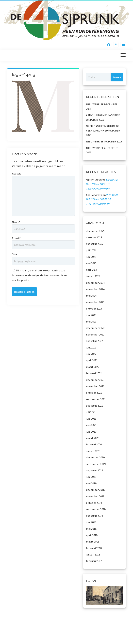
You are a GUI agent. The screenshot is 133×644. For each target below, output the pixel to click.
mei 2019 (91, 483)
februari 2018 (94, 548)
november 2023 (95, 302)
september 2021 (96, 399)
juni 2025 (91, 257)
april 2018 (92, 535)
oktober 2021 (94, 393)
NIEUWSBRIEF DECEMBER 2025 (102, 107)
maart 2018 (93, 541)
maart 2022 (93, 367)
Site (14, 254)
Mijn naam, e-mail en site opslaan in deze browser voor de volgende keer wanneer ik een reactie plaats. (40, 275)
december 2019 (95, 457)
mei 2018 (91, 529)
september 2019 (96, 464)
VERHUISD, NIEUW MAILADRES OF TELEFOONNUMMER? (102, 184)
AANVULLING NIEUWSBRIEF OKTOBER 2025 (103, 117)
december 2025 (95, 231)
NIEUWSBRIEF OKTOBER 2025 (104, 141)
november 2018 (95, 496)
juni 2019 (91, 477)
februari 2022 (94, 373)
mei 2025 (91, 263)
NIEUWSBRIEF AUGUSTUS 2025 (102, 150)
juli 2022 (91, 347)
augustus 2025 (94, 244)
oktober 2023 (94, 309)
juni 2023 (91, 315)
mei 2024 (91, 296)
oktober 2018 (94, 503)
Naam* (16, 222)
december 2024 (95, 283)
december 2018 (95, 490)
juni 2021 (91, 419)
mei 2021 (91, 425)
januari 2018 (93, 554)
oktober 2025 (94, 237)
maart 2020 (93, 438)
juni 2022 (91, 354)
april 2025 (92, 270)
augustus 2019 (94, 470)
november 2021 (95, 386)
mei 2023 (91, 321)
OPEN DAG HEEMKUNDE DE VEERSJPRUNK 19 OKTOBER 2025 (103, 131)
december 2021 (95, 380)
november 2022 (95, 334)
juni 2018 (91, 522)
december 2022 (95, 328)
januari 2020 (93, 451)
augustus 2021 (94, 406)
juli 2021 (91, 412)
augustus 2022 (94, 341)
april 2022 (92, 360)
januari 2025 (93, 276)
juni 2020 (91, 432)
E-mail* (16, 238)
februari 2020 (94, 444)
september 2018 (96, 509)
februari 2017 (94, 561)
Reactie (17, 173)
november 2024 (95, 289)
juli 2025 (91, 250)
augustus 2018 (94, 516)
